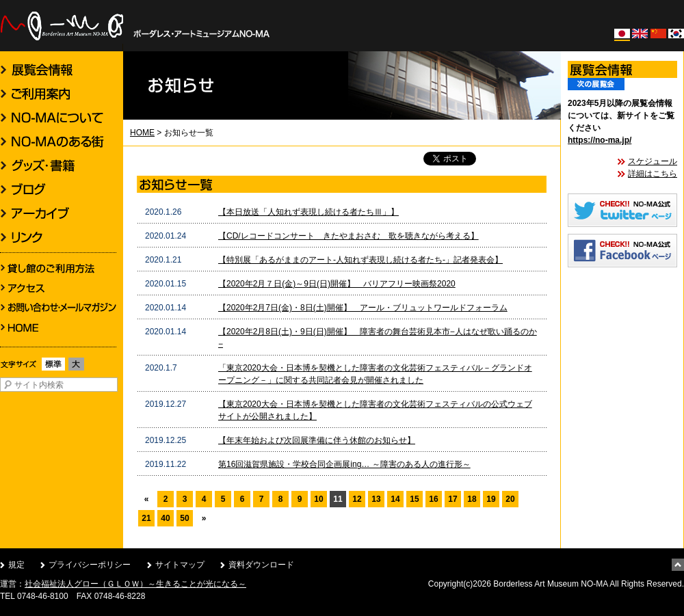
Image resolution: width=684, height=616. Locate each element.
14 (395, 499)
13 (376, 499)
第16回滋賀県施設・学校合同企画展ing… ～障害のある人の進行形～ (344, 464)
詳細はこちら (653, 174)
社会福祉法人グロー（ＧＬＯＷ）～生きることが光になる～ (135, 584)
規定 (16, 565)
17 (452, 499)
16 (433, 499)
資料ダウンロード (261, 565)
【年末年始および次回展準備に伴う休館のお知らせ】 (317, 440)
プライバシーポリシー (90, 565)
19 (491, 499)
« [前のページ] (147, 499)
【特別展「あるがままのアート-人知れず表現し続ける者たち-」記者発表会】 (360, 260)
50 (184, 518)
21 (146, 518)
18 (472, 499)
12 (357, 499)
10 (318, 499)
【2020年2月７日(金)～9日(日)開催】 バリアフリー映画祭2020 (337, 284)
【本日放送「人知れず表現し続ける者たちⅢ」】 (308, 212)
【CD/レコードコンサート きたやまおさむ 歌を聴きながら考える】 (348, 236)
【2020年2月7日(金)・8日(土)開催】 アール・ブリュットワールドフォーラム (363, 308)
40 (165, 518)
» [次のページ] (204, 518)
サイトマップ (180, 565)
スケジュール (653, 161)
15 (414, 499)
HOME (142, 133)
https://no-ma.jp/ (600, 140)
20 (510, 499)
